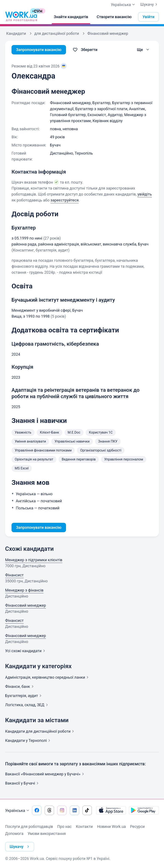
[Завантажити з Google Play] (144, 810)
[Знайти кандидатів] (71, 17)
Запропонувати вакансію (39, 50)
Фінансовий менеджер (26, 605)
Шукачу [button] (20, 847)
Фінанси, (20, 686)
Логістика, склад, (27, 705)
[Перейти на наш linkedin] (75, 810)
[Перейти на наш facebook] (37, 810)
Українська (18, 811)
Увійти (149, 17)
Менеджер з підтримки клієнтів (34, 560)
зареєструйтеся (64, 200)
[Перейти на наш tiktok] (87, 810)
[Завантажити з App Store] (111, 810)
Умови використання (47, 834)
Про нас (64, 826)
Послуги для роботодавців (29, 826)
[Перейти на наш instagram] (62, 810)
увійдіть (145, 194)
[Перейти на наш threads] (49, 810)
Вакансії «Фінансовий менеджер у (45, 774)
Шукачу (150, 4)
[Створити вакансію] (114, 17)
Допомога (14, 834)
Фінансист (14, 575)
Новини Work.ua (111, 826)
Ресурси (137, 826)
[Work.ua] (21, 17)
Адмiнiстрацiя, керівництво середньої (48, 677)
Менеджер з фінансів (24, 590)
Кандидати (40, 731)
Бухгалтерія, (24, 696)
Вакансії (23, 783)
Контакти (84, 826)
